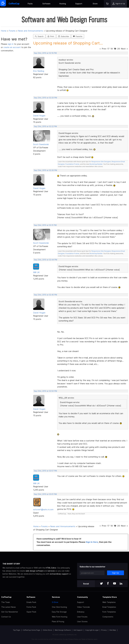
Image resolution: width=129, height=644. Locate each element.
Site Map (113, 630)
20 (119, 49)
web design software (35, 571)
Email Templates (109, 607)
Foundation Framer (72, 164)
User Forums (82, 617)
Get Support (78, 630)
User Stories (82, 621)
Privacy (104, 630)
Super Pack (31, 612)
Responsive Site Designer (101, 162)
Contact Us (6, 617)
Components (108, 617)
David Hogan (39, 116)
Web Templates (109, 602)
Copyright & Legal (92, 630)
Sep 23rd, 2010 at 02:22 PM (45, 126)
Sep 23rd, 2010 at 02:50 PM (45, 391)
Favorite (78, 36)
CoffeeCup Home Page (31, 630)
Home (4, 31)
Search (39, 36)
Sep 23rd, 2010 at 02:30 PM (45, 170)
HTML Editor (51, 568)
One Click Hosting (59, 607)
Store (95, 4)
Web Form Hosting (60, 617)
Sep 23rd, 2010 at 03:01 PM (45, 494)
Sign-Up (116, 573)
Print (51, 36)
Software (46, 4)
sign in (11, 44)
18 (112, 49)
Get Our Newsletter (10, 612)
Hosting (63, 4)
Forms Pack (31, 607)
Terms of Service (87, 639)
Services (56, 597)
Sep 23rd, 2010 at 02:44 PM (45, 260)
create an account (12, 47)
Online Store (47, 630)
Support (79, 4)
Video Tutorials (83, 607)
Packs (30, 4)
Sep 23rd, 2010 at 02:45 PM (45, 295)
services (51, 571)
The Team (6, 602)
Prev (104, 49)
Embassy (81, 612)
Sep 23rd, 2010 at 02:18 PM (45, 53)
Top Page (17, 630)
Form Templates (109, 612)
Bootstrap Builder (96, 164)
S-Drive (55, 602)
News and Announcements (30, 31)
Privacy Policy (73, 639)
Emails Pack (31, 602)
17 (108, 49)
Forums (12, 31)
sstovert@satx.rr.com (43, 509)
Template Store (110, 597)
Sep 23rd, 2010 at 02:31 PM (45, 225)
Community (82, 597)
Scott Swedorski (41, 144)
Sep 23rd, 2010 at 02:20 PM (45, 98)
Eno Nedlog (39, 71)
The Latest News (9, 607)
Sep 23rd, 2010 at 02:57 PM (45, 471)
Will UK (36, 272)
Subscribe (64, 36)
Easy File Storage (59, 612)
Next (123, 49)
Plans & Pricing (58, 621)
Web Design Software (63, 630)
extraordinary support (59, 574)
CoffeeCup (6, 597)
